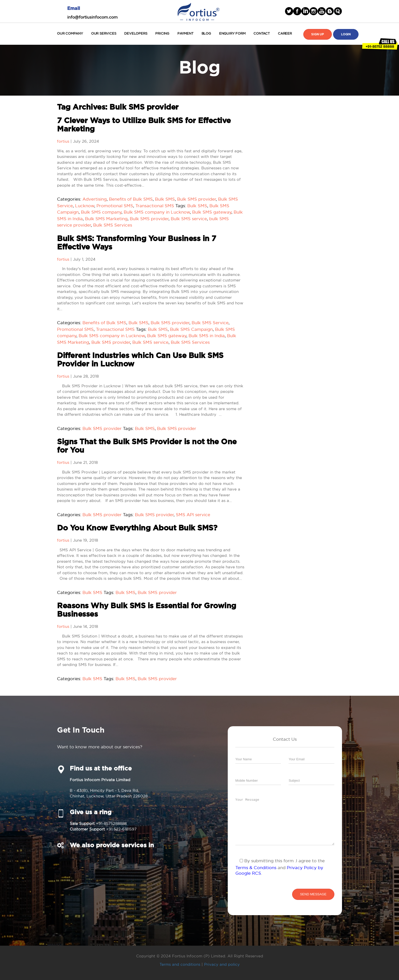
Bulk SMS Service (210, 323)
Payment (185, 33)
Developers (136, 33)
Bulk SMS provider (197, 199)
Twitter (289, 11)
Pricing (162, 33)
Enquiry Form (232, 33)
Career (285, 33)
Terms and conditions (180, 964)
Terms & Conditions (256, 867)
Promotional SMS (115, 206)
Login (346, 34)
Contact (262, 33)
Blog (206, 33)
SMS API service (193, 515)
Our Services (104, 33)
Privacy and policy (222, 964)
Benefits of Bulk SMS (131, 199)
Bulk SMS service (189, 219)
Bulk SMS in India (207, 336)
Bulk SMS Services (113, 225)
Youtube (322, 11)
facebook (297, 11)
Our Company (70, 33)
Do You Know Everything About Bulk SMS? (137, 528)
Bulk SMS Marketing (106, 219)
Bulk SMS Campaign (191, 329)
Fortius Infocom (198, 11)
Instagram (313, 11)
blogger (330, 11)
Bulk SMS (165, 199)
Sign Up (318, 34)
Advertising (95, 199)
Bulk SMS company (101, 212)
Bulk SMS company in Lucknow (157, 212)
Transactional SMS (155, 206)
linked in (305, 11)
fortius (63, 141)
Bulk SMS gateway (212, 212)
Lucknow (85, 206)
